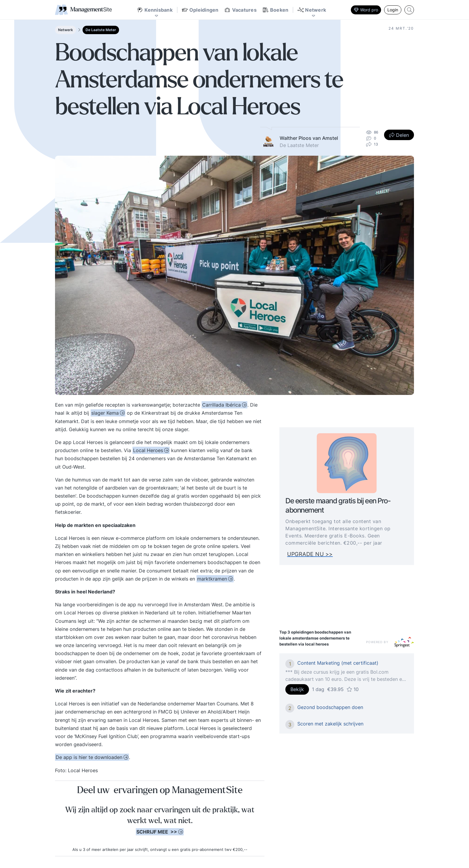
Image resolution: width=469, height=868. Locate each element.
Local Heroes (148, 450)
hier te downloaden (89, 757)
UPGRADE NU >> (314, 554)
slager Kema (105, 413)
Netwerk (66, 30)
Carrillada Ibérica (221, 405)
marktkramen (212, 579)
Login (393, 10)
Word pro (366, 10)
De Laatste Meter (101, 30)
